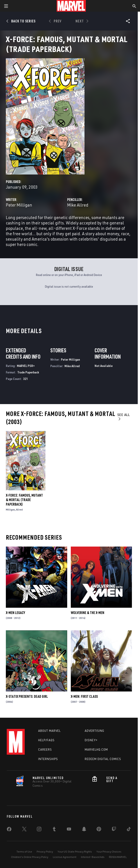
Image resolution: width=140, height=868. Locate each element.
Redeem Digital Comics (103, 759)
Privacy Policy (45, 852)
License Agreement (65, 857)
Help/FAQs (46, 740)
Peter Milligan (19, 205)
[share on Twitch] (114, 830)
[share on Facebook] (9, 830)
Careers (45, 750)
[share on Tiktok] (129, 830)
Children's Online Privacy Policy (30, 857)
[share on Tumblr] (54, 830)
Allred (19, 509)
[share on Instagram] (39, 830)
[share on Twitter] (24, 830)
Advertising (94, 731)
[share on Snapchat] (84, 830)
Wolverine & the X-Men (88, 613)
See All (124, 417)
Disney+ (91, 740)
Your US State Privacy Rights (75, 852)
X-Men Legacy (15, 613)
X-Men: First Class (84, 696)
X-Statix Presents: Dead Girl (27, 696)
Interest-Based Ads (93, 857)
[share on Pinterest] (99, 830)
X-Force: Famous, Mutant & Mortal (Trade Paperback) (24, 500)
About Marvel (49, 731)
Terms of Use (24, 852)
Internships (48, 759)
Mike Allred (78, 205)
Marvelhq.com (96, 750)
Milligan (10, 509)
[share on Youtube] (69, 830)
